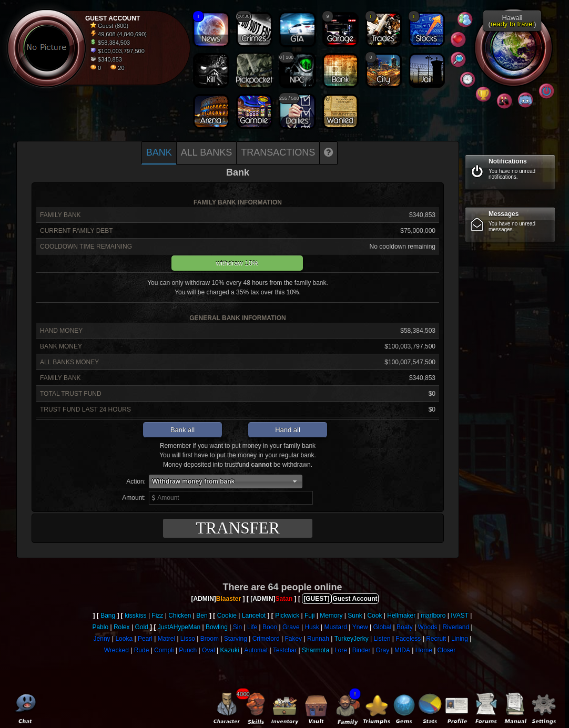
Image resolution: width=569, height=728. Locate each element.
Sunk (355, 616)
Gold (141, 627)
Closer (447, 650)
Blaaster (228, 599)
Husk (312, 627)
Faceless (408, 639)
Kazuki (230, 650)
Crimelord (266, 639)
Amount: (134, 498)
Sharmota (316, 650)
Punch (188, 650)
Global (383, 627)
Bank (159, 152)
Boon (270, 627)
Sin (237, 627)
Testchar (285, 650)
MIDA (402, 650)
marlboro (433, 616)
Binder (362, 650)
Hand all (288, 430)
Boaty (405, 627)
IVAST (460, 616)
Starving (236, 639)
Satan (284, 599)
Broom (210, 639)
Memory (331, 616)
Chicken (180, 616)
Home (424, 650)
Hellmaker (401, 616)
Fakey (293, 639)
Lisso (188, 639)
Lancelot (254, 616)
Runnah (318, 639)
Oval (209, 650)
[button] (226, 481)
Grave (291, 627)
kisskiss (135, 616)
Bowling (217, 627)
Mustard (336, 627)
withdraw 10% (237, 263)
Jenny (102, 639)
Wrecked (116, 650)
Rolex (122, 627)
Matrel (166, 639)
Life (252, 627)
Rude (142, 650)
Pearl (145, 639)
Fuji (309, 616)
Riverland (456, 627)
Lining (460, 639)
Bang (108, 616)
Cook (374, 616)
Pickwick (287, 616)
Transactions (278, 152)
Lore (341, 650)
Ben (202, 616)
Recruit (436, 639)
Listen (382, 639)
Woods (427, 627)
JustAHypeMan (179, 627)
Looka (124, 639)
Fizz (157, 616)
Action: (136, 481)
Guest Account (355, 599)
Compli (164, 650)
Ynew (360, 627)
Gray (382, 650)
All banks (206, 152)
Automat (256, 650)
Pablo (100, 627)
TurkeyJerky (352, 639)
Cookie (227, 616)
